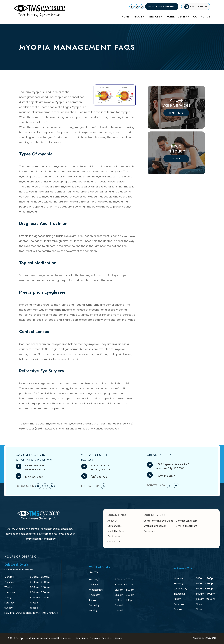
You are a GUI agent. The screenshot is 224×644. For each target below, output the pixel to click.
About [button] (139, 17)
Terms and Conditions (101, 638)
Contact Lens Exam (187, 521)
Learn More (176, 113)
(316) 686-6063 (34, 477)
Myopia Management (155, 526)
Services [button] (155, 17)
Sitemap (119, 638)
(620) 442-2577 (166, 476)
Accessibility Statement (60, 638)
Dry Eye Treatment (186, 526)
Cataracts (149, 531)
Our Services (114, 526)
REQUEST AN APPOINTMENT (162, 7)
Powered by (204, 638)
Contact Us (202, 17)
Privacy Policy (81, 638)
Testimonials (114, 536)
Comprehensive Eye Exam (158, 521)
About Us (112, 521)
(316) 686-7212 (99, 477)
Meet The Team (116, 531)
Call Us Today (199, 7)
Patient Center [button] (178, 17)
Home (125, 17)
